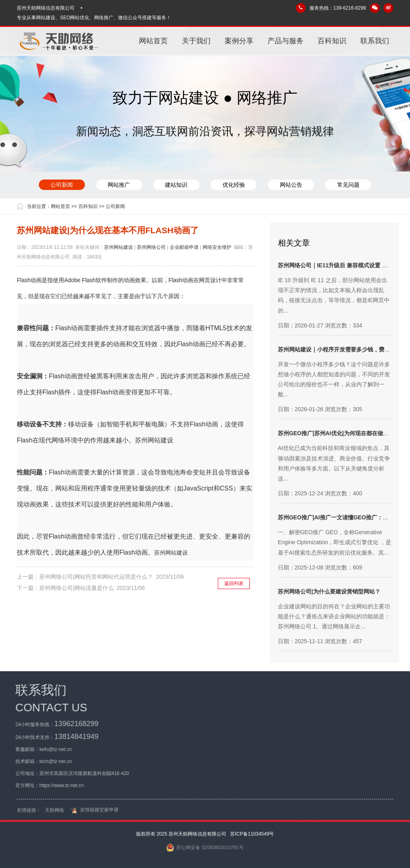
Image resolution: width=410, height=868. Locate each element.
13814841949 (73, 737)
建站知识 (176, 185)
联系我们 (375, 41)
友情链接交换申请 (93, 813)
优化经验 (234, 185)
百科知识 (332, 41)
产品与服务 (285, 41)
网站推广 (119, 185)
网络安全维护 (217, 247)
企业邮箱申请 (184, 247)
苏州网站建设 (119, 247)
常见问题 (349, 185)
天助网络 (54, 814)
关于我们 (196, 41)
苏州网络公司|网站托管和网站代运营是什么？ (96, 577)
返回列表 (234, 583)
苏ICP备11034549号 (252, 834)
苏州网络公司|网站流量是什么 (76, 588)
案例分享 (239, 41)
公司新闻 (61, 185)
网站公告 (291, 185)
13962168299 (73, 724)
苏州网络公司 (151, 247)
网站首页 (153, 41)
